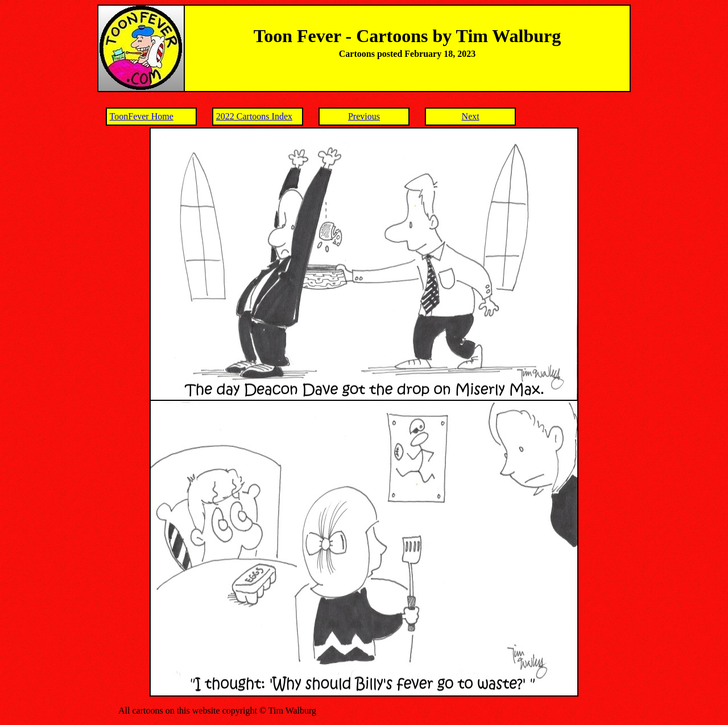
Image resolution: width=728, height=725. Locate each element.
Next (471, 116)
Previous (364, 116)
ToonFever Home (142, 116)
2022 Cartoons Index (254, 116)
